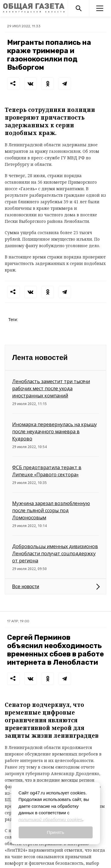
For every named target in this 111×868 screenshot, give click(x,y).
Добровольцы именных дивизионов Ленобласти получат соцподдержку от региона (55, 553)
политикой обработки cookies (50, 819)
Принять (55, 832)
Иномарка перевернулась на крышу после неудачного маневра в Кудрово (54, 431)
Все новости (26, 587)
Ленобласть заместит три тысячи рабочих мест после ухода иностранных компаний (51, 388)
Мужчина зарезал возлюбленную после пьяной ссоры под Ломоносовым (51, 510)
